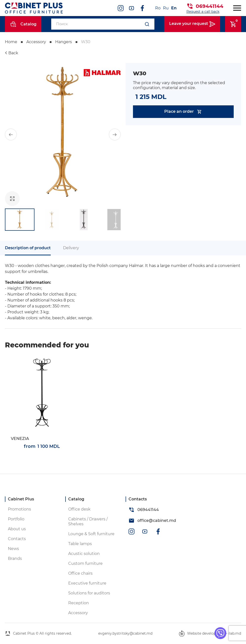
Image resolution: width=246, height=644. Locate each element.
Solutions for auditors (89, 593)
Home (11, 42)
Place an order (183, 112)
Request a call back (203, 12)
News (13, 549)
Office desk (79, 509)
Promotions (19, 509)
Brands (15, 559)
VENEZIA (20, 439)
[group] (63, 134)
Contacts (17, 539)
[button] (11, 134)
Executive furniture (87, 583)
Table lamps (80, 544)
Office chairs (80, 573)
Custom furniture (85, 563)
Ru (166, 8)
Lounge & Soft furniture (91, 534)
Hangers (64, 42)
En (174, 8)
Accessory (36, 42)
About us (17, 529)
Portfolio (16, 519)
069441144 (210, 6)
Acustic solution (84, 554)
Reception (79, 603)
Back (13, 53)
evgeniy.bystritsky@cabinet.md (125, 633)
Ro (158, 8)
